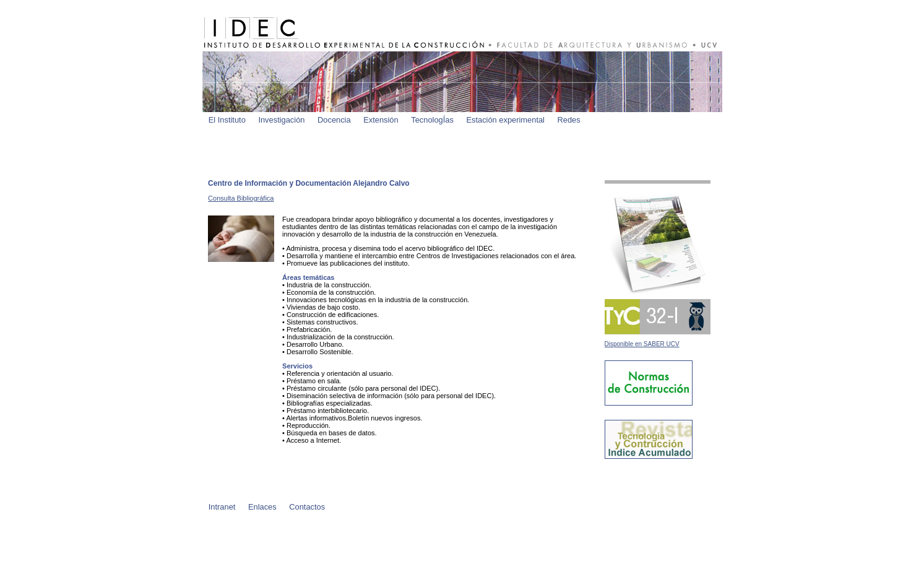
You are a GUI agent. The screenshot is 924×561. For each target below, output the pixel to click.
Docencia (334, 120)
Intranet (222, 507)
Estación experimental (505, 120)
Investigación (281, 120)
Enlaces (262, 507)
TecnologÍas (432, 120)
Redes (569, 120)
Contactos (307, 507)
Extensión (381, 120)
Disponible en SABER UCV (642, 344)
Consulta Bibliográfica (241, 198)
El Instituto (227, 120)
